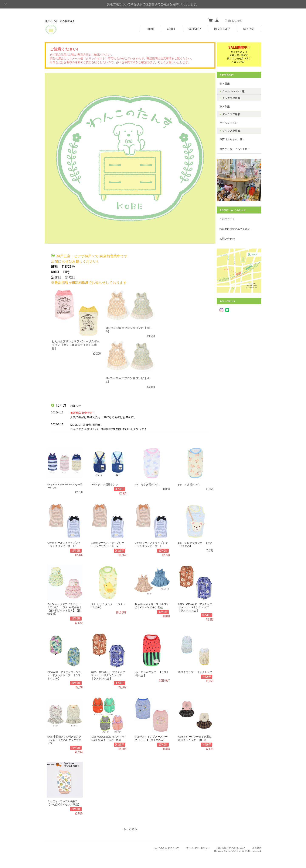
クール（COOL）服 (237, 90)
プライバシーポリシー (198, 846)
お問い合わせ (230, 235)
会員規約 (257, 846)
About (171, 28)
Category (195, 28)
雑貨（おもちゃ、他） (235, 138)
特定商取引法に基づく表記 (238, 225)
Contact (249, 28)
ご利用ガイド (230, 215)
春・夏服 (228, 83)
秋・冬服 (228, 106)
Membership (222, 28)
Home (151, 28)
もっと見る (130, 827)
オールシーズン (232, 122)
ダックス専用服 (234, 97)
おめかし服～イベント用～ (238, 148)
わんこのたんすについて (166, 846)
